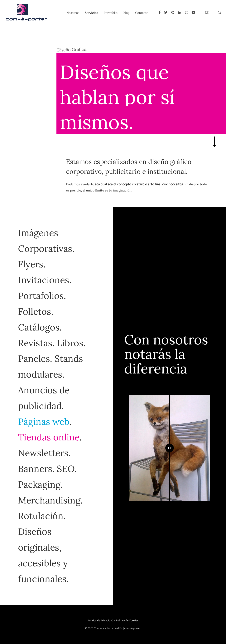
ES (207, 12)
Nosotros (73, 13)
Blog (126, 13)
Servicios (91, 13)
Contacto (142, 13)
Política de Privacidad (100, 620)
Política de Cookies (127, 620)
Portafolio (111, 13)
